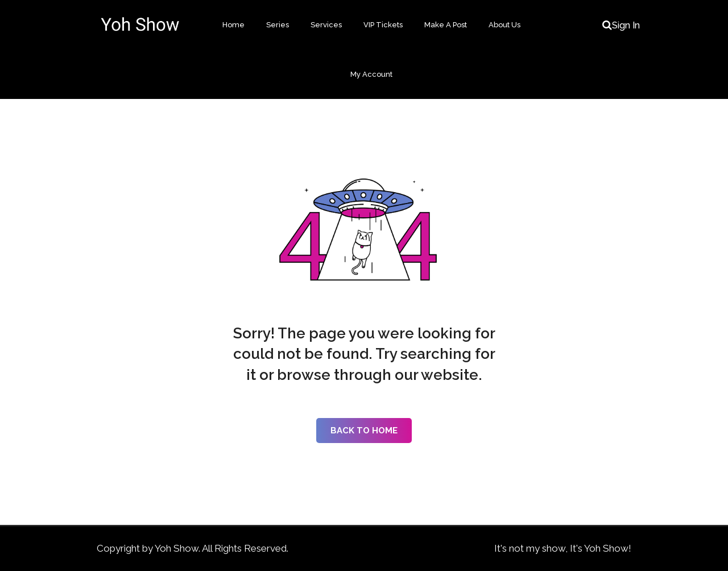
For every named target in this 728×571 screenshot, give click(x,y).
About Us (504, 25)
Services (326, 25)
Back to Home (364, 431)
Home (233, 25)
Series (278, 25)
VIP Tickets (383, 25)
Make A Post (446, 25)
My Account (371, 74)
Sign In (626, 25)
